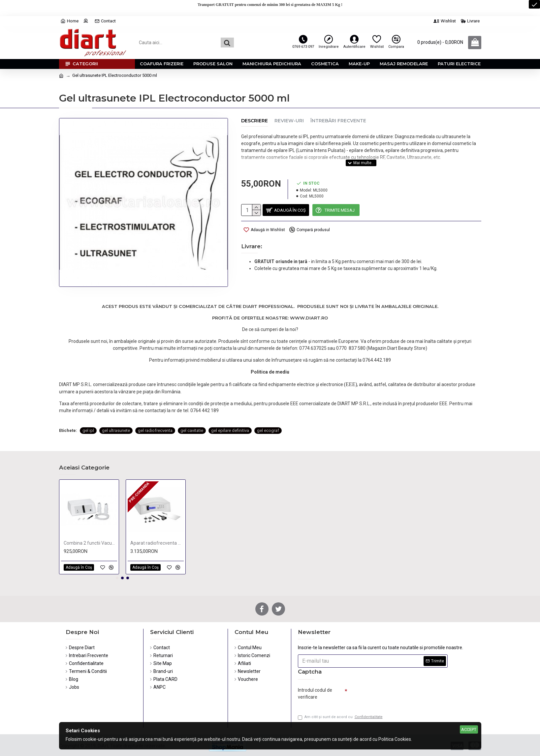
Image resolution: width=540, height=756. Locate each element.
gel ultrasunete (116, 415)
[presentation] (394, 695)
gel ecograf (268, 415)
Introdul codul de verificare (315, 692)
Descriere (254, 121)
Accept (469, 729)
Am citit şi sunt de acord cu (341, 717)
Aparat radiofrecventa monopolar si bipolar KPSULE (157, 541)
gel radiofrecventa (155, 415)
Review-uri (289, 121)
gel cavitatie (192, 415)
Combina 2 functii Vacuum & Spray (90, 541)
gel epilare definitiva (230, 415)
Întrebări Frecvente (338, 121)
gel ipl (88, 415)
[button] (117, 576)
